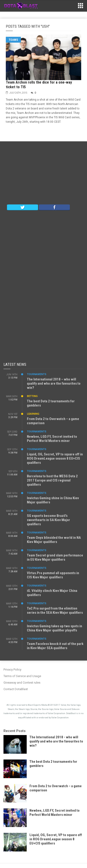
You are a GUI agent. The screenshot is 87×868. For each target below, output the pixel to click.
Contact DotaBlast (16, 689)
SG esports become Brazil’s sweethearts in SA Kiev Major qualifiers (48, 520)
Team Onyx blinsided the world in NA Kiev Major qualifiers (54, 540)
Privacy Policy (12, 670)
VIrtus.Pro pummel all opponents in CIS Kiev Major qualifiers (53, 575)
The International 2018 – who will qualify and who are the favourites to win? (54, 383)
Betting (32, 396)
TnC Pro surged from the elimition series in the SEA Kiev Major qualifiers (55, 610)
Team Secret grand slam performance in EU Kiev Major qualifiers (55, 557)
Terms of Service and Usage (22, 676)
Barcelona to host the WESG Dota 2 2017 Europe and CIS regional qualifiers (52, 480)
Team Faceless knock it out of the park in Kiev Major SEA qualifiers (55, 646)
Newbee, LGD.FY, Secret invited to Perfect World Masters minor (52, 439)
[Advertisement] (44, 174)
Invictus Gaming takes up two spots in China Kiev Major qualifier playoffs (55, 628)
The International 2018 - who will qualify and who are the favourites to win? (56, 741)
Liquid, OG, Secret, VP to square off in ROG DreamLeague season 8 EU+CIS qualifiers (55, 458)
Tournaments (37, 374)
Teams (13, 40)
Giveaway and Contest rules (22, 683)
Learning (33, 414)
